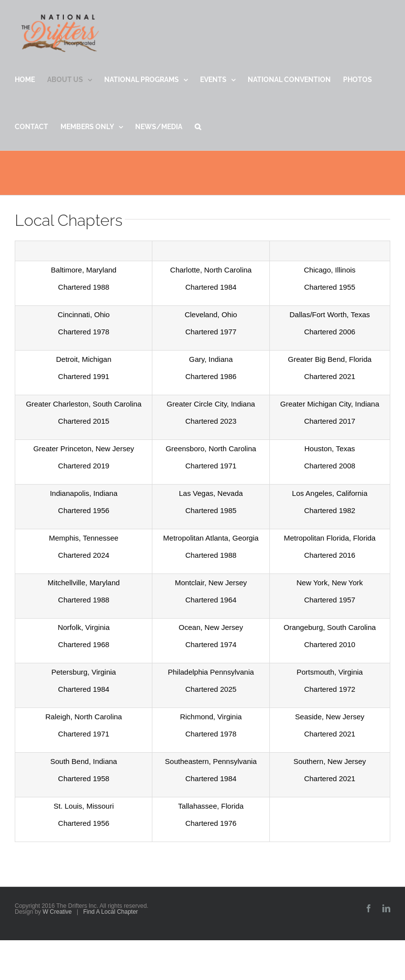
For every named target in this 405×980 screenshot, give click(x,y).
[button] (198, 127)
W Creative (57, 912)
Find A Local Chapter (110, 912)
